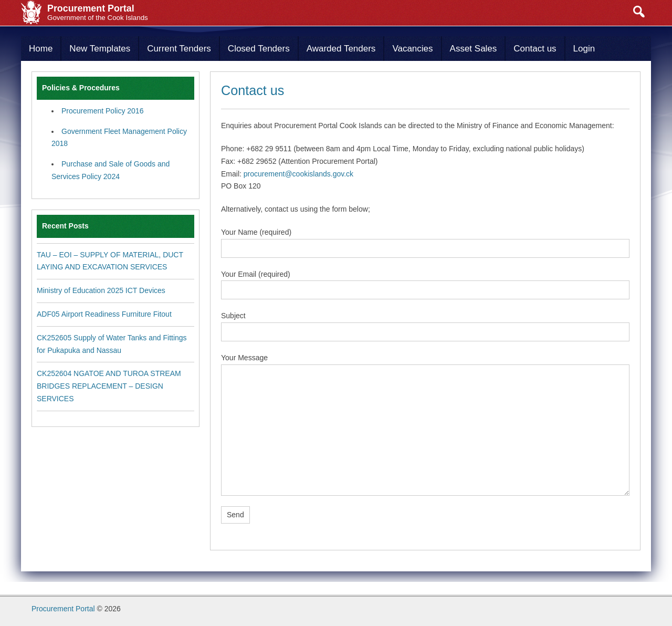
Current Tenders (179, 49)
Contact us (535, 49)
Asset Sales (474, 49)
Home (41, 49)
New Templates (100, 49)
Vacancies (412, 49)
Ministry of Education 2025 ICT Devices (101, 290)
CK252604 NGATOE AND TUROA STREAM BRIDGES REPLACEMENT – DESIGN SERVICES (109, 386)
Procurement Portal (63, 609)
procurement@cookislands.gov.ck (298, 174)
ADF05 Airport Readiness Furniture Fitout (104, 314)
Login (584, 49)
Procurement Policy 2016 (102, 111)
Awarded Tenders (341, 49)
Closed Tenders (259, 49)
